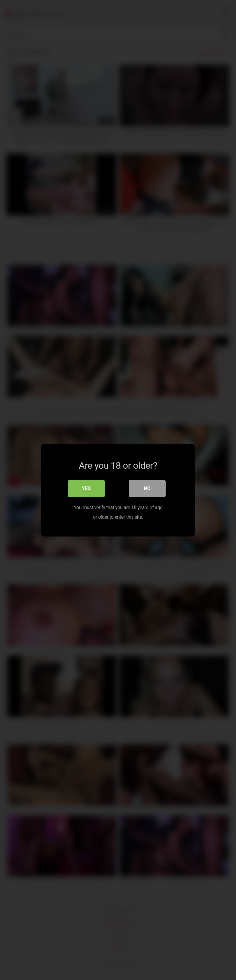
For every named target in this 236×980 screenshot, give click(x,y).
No (147, 488)
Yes (87, 488)
